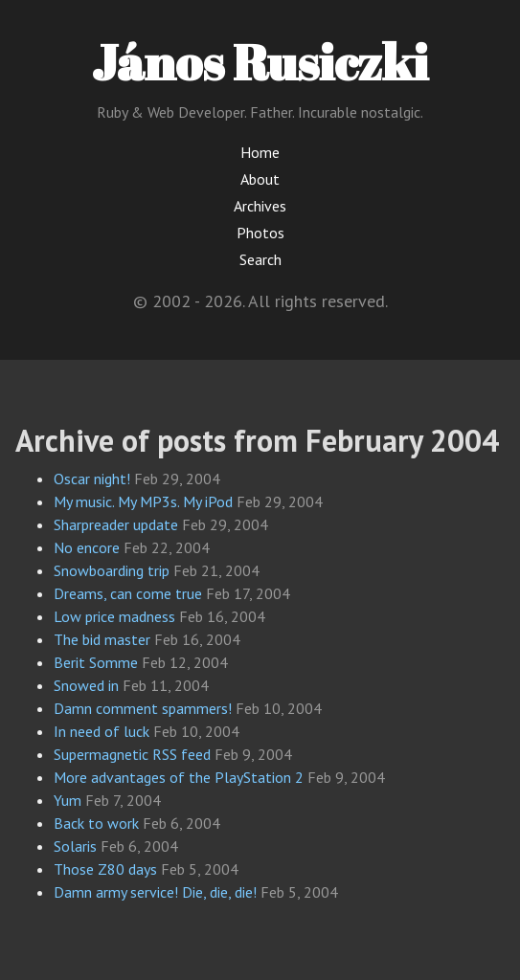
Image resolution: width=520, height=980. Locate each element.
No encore (87, 547)
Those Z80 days (105, 869)
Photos (260, 233)
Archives (260, 206)
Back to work (96, 823)
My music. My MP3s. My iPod (143, 501)
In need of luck (102, 731)
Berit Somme (96, 662)
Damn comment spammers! (143, 708)
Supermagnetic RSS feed (132, 754)
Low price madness (114, 616)
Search (260, 259)
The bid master (102, 639)
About (260, 179)
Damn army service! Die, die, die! (155, 892)
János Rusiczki (260, 61)
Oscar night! (92, 479)
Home (260, 152)
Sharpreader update (116, 524)
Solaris (75, 846)
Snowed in (86, 685)
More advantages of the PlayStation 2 (179, 777)
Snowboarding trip (112, 570)
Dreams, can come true (128, 593)
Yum (68, 800)
